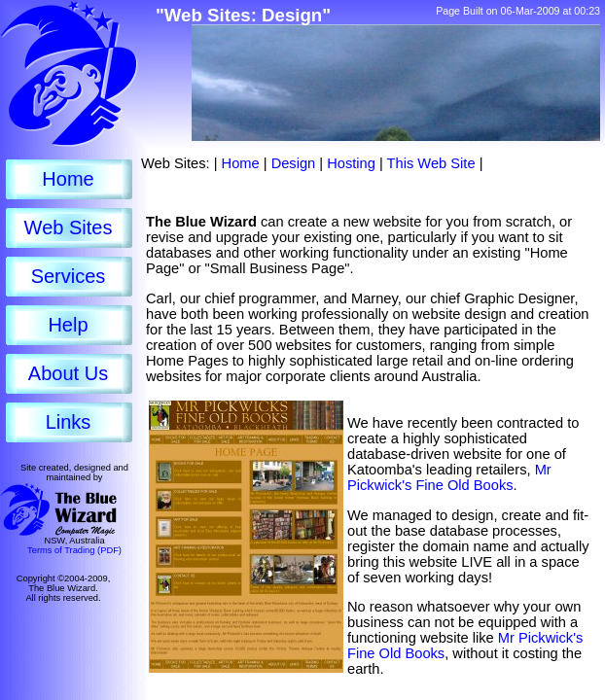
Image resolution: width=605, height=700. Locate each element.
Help (68, 325)
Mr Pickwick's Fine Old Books (449, 477)
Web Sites (69, 227)
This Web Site (431, 163)
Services (69, 276)
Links (69, 422)
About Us (68, 373)
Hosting (351, 163)
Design (294, 163)
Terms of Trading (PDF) (74, 550)
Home (68, 179)
